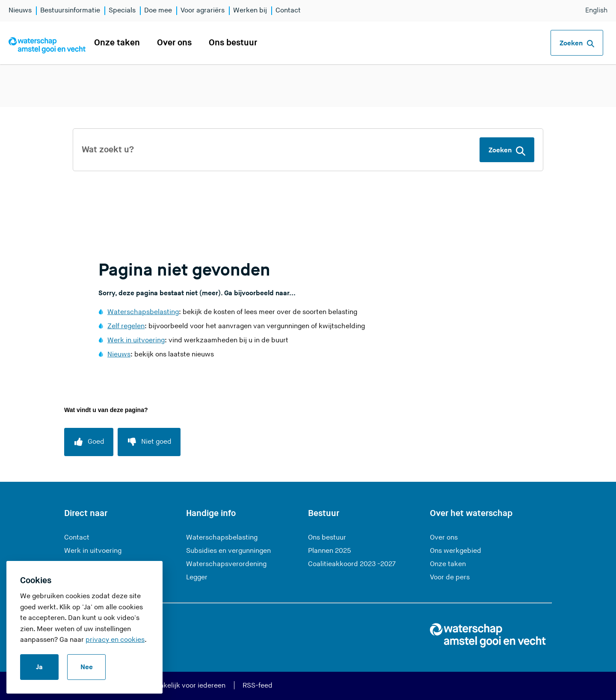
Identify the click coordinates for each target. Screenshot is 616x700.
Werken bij (250, 10)
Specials (122, 10)
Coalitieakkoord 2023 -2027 (352, 564)
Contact (288, 10)
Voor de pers (450, 577)
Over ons (174, 43)
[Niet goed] (149, 442)
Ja (39, 667)
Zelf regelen (126, 326)
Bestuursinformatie (70, 10)
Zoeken (577, 44)
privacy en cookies (115, 640)
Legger (197, 577)
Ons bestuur (233, 43)
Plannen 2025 (330, 551)
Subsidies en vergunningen (228, 551)
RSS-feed (258, 686)
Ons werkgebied (456, 551)
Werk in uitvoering (136, 340)
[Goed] (89, 442)
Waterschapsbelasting (143, 312)
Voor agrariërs (203, 10)
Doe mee (158, 10)
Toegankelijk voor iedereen (183, 686)
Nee (87, 667)
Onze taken (117, 43)
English (596, 10)
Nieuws (20, 10)
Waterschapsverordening (226, 564)
